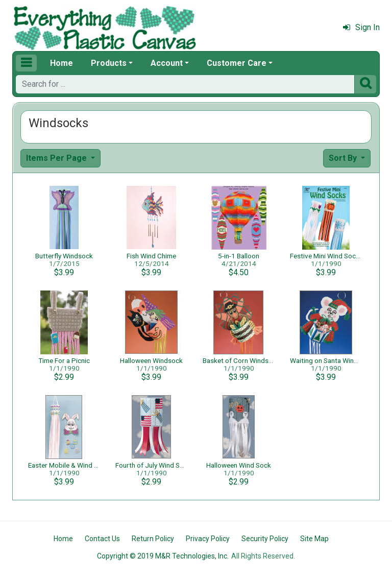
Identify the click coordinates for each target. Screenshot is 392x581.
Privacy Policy (208, 539)
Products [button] (109, 63)
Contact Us (102, 539)
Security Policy (265, 539)
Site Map (314, 539)
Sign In (361, 27)
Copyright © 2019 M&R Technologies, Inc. (163, 556)
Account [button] (167, 63)
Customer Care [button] (237, 63)
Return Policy (153, 539)
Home (62, 63)
